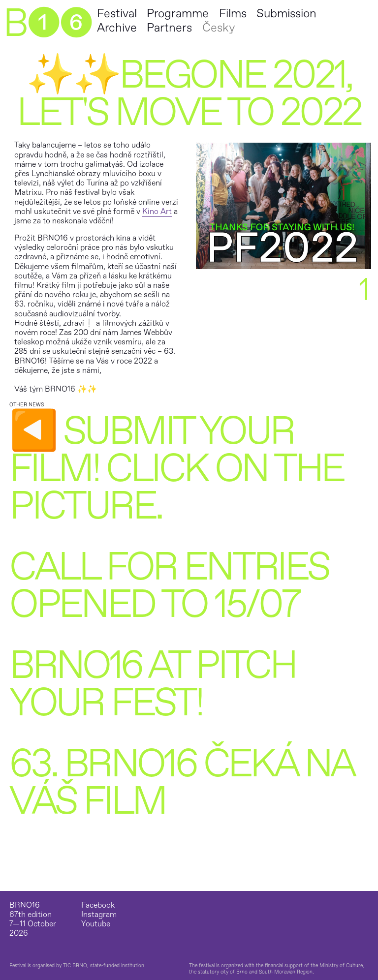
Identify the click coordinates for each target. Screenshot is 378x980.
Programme (178, 14)
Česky (219, 28)
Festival (117, 14)
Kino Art (157, 212)
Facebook (98, 905)
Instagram (99, 915)
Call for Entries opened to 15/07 (169, 586)
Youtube (96, 924)
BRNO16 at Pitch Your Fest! (152, 684)
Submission (286, 14)
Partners (169, 28)
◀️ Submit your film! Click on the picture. (176, 469)
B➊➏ (47, 24)
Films (233, 14)
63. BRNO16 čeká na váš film (181, 783)
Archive (117, 28)
